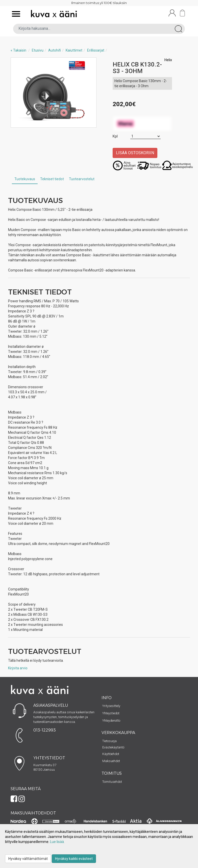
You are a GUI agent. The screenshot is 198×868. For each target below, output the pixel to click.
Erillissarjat (96, 50)
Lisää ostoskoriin (135, 153)
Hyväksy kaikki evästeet (74, 859)
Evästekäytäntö (113, 747)
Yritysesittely (111, 706)
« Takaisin (18, 50)
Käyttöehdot (111, 754)
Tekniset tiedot (52, 179)
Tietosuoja (109, 741)
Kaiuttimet (74, 50)
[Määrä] (145, 136)
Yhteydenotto (111, 721)
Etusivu (38, 50)
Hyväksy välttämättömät (28, 859)
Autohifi (55, 50)
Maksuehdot (111, 761)
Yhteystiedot (111, 713)
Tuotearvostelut (82, 179)
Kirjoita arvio (18, 668)
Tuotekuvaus (25, 179)
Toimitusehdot (112, 782)
